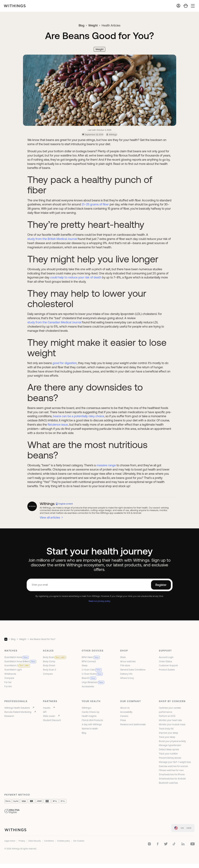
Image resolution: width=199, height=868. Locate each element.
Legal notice (10, 841)
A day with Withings (92, 724)
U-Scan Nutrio (92, 674)
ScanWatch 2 (17, 665)
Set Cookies (79, 841)
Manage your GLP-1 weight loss (175, 762)
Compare (9, 678)
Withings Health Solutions (17, 708)
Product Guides (167, 670)
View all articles (50, 517)
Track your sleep (167, 737)
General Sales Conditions (133, 670)
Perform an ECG (167, 716)
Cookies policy (63, 841)
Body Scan (55, 657)
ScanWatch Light (13, 670)
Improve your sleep (169, 733)
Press (123, 720)
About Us (125, 708)
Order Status (165, 661)
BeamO (89, 678)
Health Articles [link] (111, 25)
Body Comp (49, 661)
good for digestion (65, 363)
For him (8, 686)
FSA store (125, 665)
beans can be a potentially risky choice (79, 416)
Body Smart (49, 665)
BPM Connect (89, 661)
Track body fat (166, 729)
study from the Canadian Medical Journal (54, 322)
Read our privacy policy (99, 601)
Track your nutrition (168, 754)
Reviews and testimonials (133, 724)
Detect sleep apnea (169, 749)
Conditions (49, 841)
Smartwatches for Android (172, 779)
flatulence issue (58, 425)
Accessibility (126, 712)
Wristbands (10, 674)
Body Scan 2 (50, 670)
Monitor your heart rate (170, 720)
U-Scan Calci (92, 670)
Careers (124, 716)
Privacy (22, 841)
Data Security (35, 841)
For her (8, 682)
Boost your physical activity (172, 741)
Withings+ (87, 708)
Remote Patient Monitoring (18, 712)
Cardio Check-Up (91, 712)
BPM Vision (91, 657)
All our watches (128, 661)
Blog (82, 25)
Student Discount (52, 720)
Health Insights (89, 716)
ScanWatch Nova (17, 657)
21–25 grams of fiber (95, 204)
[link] (183, 828)
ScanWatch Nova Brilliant (20, 661)
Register (161, 585)
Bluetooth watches (168, 783)
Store (123, 657)
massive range (106, 465)
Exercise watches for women (173, 766)
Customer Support (168, 665)
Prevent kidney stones (170, 758)
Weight (93, 25)
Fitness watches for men (171, 770)
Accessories (88, 686)
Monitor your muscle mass (172, 724)
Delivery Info (126, 674)
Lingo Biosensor (93, 682)
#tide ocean (49, 716)
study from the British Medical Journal (52, 239)
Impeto (47, 708)
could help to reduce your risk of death (76, 277)
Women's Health (90, 729)
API (45, 712)
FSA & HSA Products (92, 720)
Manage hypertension (170, 745)
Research (9, 716)
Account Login (166, 657)
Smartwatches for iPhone (172, 774)
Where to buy (127, 678)
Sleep (85, 665)
